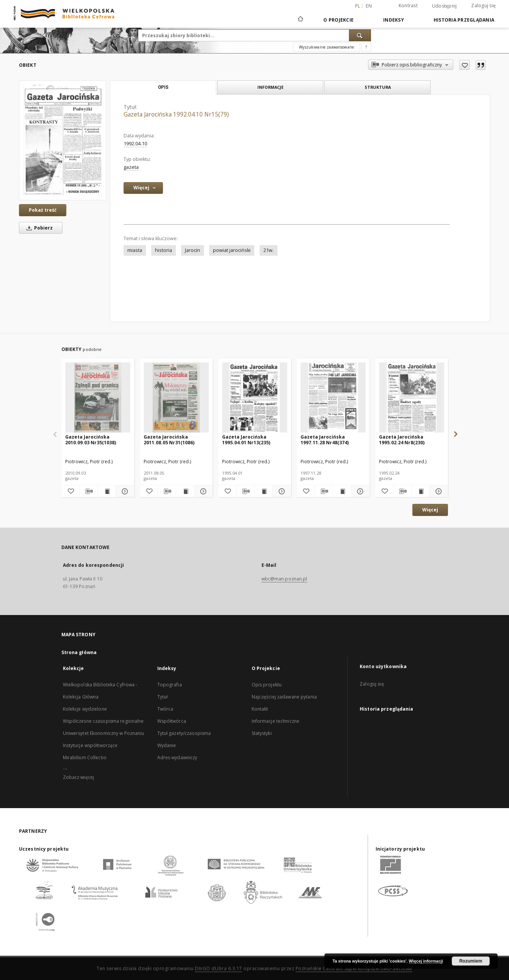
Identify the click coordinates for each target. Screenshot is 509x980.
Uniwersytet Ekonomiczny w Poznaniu (104, 733)
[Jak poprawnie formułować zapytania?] (366, 47)
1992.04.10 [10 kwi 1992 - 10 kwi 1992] (135, 144)
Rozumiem (471, 961)
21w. (269, 250)
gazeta (131, 167)
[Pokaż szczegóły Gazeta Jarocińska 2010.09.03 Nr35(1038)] (124, 491)
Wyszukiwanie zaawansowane (327, 47)
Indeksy (394, 20)
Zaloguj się (483, 6)
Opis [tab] (163, 87)
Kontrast (408, 6)
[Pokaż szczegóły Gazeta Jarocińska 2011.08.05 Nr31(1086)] (202, 491)
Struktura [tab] (378, 87)
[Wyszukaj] (360, 35)
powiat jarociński (232, 250)
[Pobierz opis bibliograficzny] (88, 491)
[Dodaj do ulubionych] (464, 65)
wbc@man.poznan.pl (284, 579)
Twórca (165, 709)
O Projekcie (338, 20)
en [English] (369, 6)
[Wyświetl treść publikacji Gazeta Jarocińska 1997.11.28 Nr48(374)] (342, 491)
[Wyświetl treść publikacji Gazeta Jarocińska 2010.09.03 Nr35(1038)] (107, 491)
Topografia (170, 685)
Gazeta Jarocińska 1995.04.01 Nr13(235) (246, 440)
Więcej (430, 510)
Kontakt (260, 709)
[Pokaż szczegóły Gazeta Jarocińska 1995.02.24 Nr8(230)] (438, 491)
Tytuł (163, 697)
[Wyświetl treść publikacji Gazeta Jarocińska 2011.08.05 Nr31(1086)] (185, 491)
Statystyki (262, 733)
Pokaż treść (43, 210)
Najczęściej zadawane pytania (284, 697)
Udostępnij (445, 6)
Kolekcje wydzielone (85, 709)
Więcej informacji (426, 961)
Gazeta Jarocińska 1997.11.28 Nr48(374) (325, 440)
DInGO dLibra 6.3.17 (218, 968)
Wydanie (167, 745)
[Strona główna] (300, 20)
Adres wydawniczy (177, 757)
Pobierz (38, 228)
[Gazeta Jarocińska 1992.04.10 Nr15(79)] (63, 140)
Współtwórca (172, 721)
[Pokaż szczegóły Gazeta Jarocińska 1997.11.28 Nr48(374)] (359, 491)
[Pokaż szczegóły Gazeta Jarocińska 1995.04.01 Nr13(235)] (281, 491)
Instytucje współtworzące (90, 745)
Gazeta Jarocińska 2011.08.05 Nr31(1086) (169, 440)
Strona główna (79, 652)
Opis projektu (267, 685)
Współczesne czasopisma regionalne (103, 721)
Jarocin (193, 250)
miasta (135, 250)
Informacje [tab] (270, 87)
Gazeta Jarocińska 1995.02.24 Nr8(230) (402, 440)
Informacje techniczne (276, 721)
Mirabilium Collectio (85, 757)
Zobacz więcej (79, 777)
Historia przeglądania (464, 20)
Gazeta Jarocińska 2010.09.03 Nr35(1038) (91, 440)
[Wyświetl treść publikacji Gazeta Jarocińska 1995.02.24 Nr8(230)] (421, 491)
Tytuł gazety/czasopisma (184, 733)
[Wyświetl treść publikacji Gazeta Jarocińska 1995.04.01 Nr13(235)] (264, 491)
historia (164, 250)
